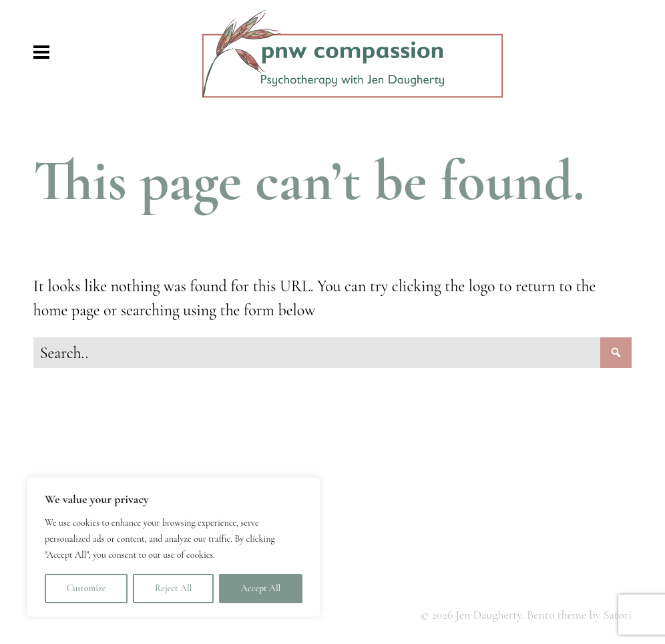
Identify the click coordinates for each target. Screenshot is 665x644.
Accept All (261, 588)
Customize (86, 588)
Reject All (173, 588)
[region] (174, 547)
